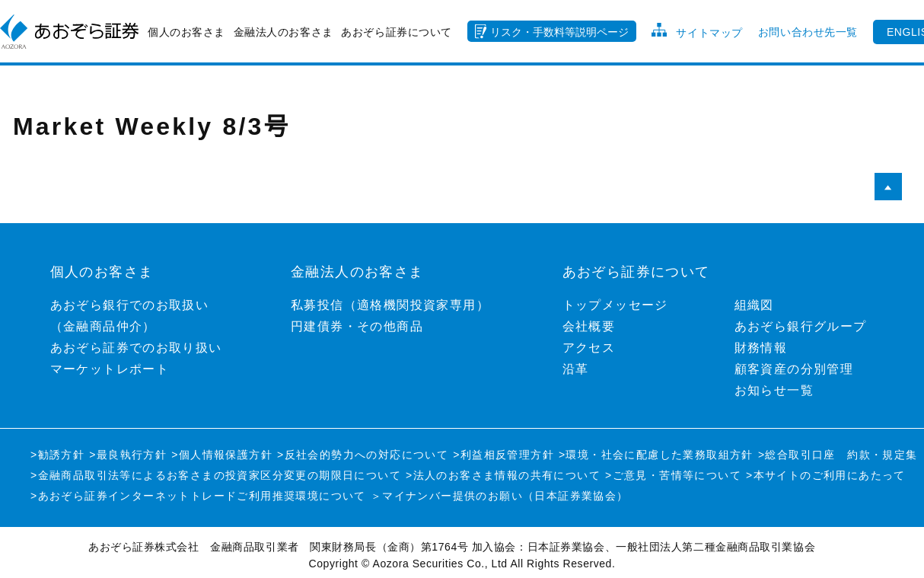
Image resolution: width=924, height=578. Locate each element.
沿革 (576, 369)
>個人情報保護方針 (222, 455)
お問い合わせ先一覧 (808, 32)
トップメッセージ (615, 305)
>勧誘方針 (57, 455)
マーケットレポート (110, 369)
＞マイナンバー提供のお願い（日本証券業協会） (500, 496)
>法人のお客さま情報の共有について (503, 475)
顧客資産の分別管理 (794, 369)
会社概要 (589, 326)
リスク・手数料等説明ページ (559, 32)
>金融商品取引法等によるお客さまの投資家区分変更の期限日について (216, 475)
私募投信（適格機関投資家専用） (390, 305)
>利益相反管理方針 (503, 455)
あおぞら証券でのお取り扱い (136, 348)
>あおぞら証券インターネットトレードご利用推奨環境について (198, 496)
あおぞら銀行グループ (801, 326)
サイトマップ (709, 33)
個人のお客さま (186, 32)
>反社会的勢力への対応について (363, 455)
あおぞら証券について (397, 32)
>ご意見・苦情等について (673, 475)
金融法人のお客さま (284, 32)
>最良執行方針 (128, 455)
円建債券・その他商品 (357, 326)
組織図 (754, 305)
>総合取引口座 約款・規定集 (838, 455)
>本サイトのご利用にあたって (826, 475)
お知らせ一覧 (774, 390)
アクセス (589, 348)
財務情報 (761, 348)
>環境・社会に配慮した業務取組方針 (656, 455)
